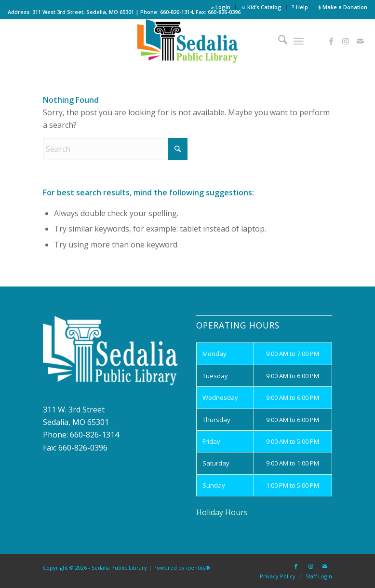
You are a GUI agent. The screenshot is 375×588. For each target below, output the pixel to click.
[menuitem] (221, 7)
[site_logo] (188, 41)
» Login (221, 7)
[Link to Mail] (360, 41)
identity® (198, 567)
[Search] (278, 41)
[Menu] (299, 41)
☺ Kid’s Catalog (261, 7)
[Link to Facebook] (331, 41)
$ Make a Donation (343, 7)
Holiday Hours (222, 512)
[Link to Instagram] (346, 41)
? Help (300, 7)
